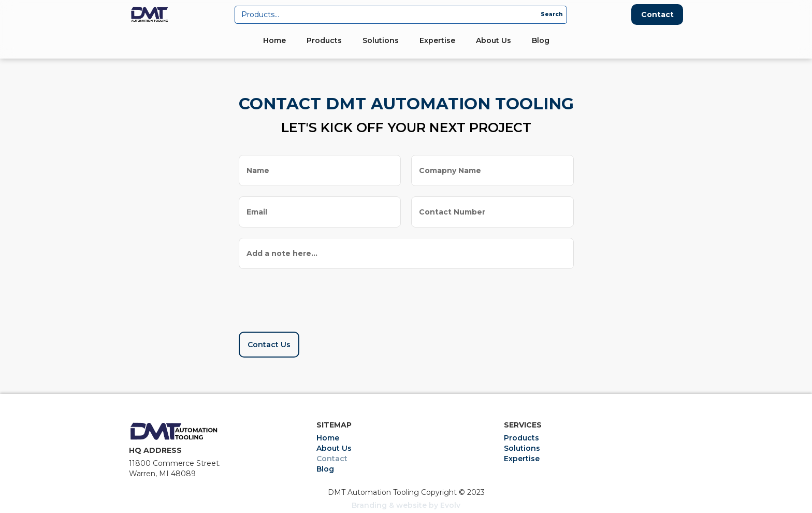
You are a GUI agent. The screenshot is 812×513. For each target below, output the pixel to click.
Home (274, 40)
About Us (494, 40)
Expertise (437, 40)
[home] (150, 15)
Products (324, 40)
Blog (541, 40)
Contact (657, 15)
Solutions (381, 40)
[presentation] (317, 297)
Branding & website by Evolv (406, 505)
